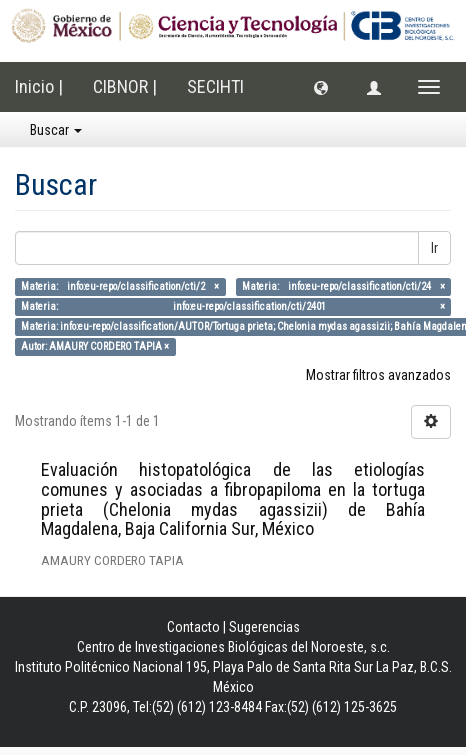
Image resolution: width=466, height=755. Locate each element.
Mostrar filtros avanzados (378, 375)
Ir (434, 248)
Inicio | (39, 86)
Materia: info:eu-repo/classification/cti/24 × (343, 286)
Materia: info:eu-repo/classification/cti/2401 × (232, 306)
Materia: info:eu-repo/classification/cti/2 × (120, 286)
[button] (321, 87)
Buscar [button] (56, 130)
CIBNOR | (125, 86)
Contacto (193, 627)
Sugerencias (264, 627)
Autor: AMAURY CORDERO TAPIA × (95, 346)
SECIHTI (215, 86)
